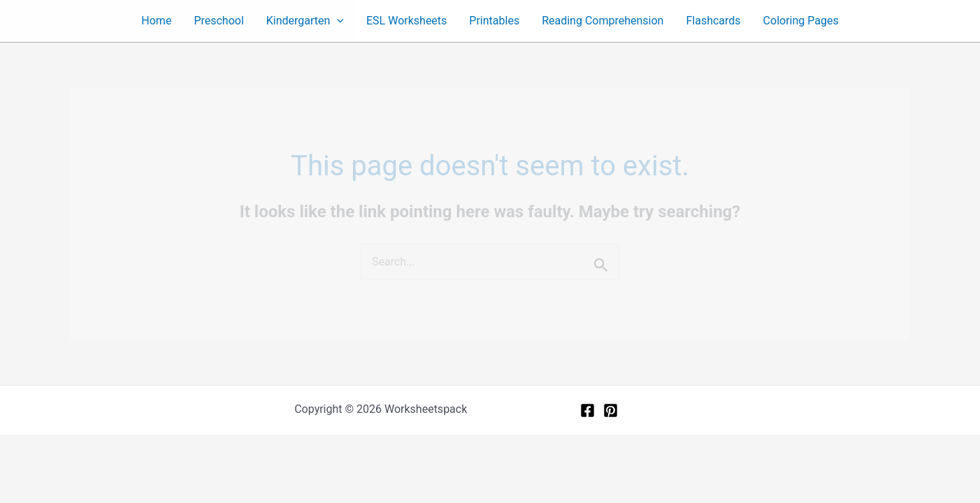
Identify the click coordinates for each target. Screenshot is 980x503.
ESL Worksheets (406, 21)
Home (156, 21)
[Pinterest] (611, 410)
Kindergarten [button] (305, 21)
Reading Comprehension (603, 21)
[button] (337, 21)
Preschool (218, 21)
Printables (494, 21)
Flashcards (713, 21)
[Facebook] (588, 410)
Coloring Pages (801, 21)
